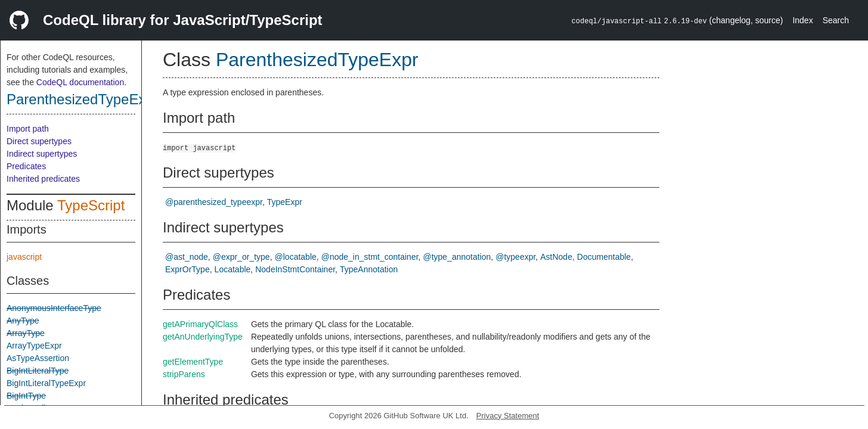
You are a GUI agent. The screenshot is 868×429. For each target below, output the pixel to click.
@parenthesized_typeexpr (214, 202)
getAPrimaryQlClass (200, 324)
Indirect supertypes (42, 154)
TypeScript (91, 205)
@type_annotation (457, 257)
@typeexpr (515, 257)
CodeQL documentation (80, 82)
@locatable (296, 257)
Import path (28, 129)
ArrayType (26, 333)
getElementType (193, 362)
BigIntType (26, 396)
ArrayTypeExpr (34, 346)
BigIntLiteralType (38, 371)
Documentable (604, 257)
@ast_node (187, 257)
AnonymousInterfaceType (54, 308)
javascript (24, 257)
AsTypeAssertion (38, 358)
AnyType (23, 321)
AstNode (556, 257)
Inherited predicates (43, 179)
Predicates (26, 166)
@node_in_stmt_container (370, 257)
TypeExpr (285, 202)
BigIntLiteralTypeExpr (46, 383)
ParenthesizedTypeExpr (83, 99)
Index (802, 20)
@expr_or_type (241, 257)
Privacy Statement (508, 416)
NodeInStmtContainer (295, 269)
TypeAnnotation (369, 269)
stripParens (184, 374)
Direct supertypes (39, 141)
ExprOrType (187, 269)
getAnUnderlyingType (203, 337)
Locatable (233, 269)
